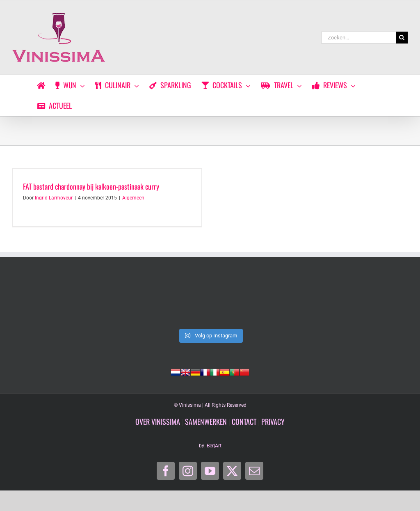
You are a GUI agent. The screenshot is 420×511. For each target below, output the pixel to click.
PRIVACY (273, 422)
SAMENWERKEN (206, 422)
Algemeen (133, 198)
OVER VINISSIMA (158, 422)
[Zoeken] (402, 38)
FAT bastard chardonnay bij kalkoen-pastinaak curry (91, 186)
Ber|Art (214, 446)
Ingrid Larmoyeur (54, 198)
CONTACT (244, 422)
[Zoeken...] (358, 38)
